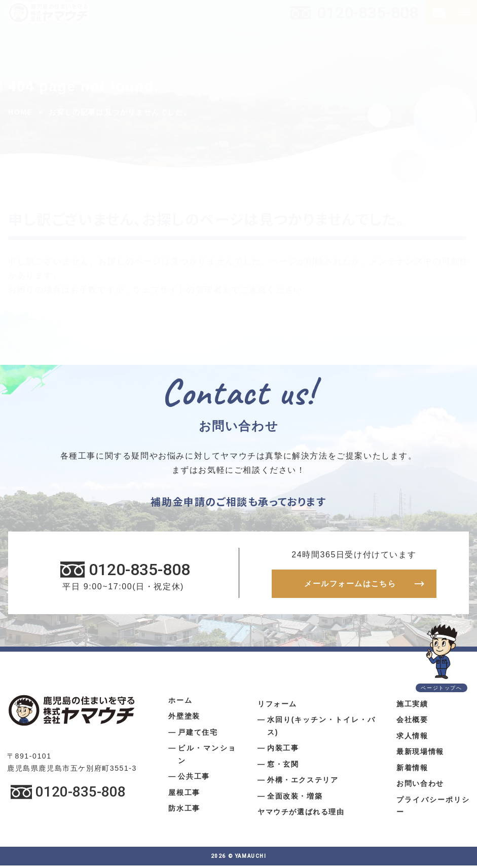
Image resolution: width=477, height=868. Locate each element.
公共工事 (194, 779)
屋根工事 (184, 795)
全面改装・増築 (295, 799)
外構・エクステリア (303, 782)
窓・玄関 (283, 767)
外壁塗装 (184, 719)
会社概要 (412, 722)
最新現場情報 (420, 754)
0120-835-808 (368, 13)
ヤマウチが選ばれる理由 (301, 814)
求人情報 (412, 738)
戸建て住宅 (198, 735)
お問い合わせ (420, 786)
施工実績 (412, 706)
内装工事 (283, 750)
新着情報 (412, 770)
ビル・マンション (207, 757)
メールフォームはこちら (350, 585)
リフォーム (277, 706)
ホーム (180, 703)
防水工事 (184, 811)
